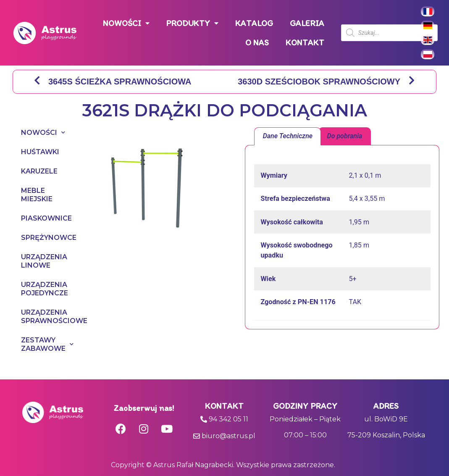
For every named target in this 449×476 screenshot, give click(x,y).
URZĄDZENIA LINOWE (35, 261)
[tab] (288, 137)
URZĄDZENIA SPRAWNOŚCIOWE (35, 317)
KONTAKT (305, 42)
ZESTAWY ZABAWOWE (35, 344)
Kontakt (224, 406)
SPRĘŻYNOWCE (35, 238)
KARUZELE (35, 171)
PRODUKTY (192, 23)
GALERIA (307, 23)
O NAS (257, 42)
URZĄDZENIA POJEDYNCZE (35, 289)
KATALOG (254, 23)
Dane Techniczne (288, 136)
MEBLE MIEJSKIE (35, 195)
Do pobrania (345, 136)
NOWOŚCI (126, 23)
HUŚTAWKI (35, 152)
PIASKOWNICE (35, 218)
